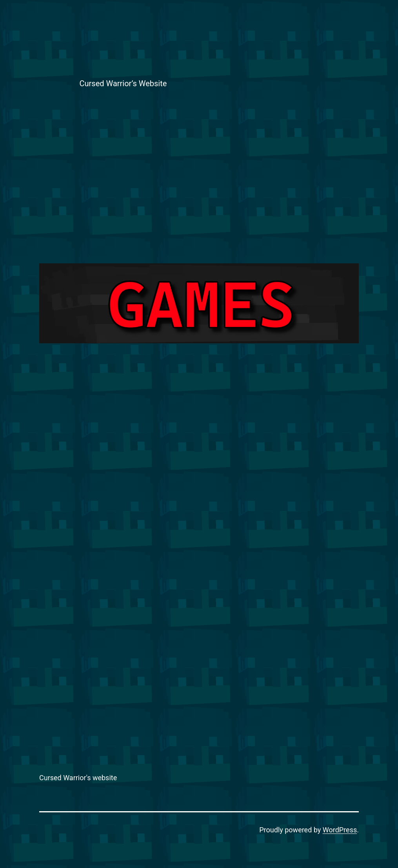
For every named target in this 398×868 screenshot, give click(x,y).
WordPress (340, 830)
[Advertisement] (199, 183)
